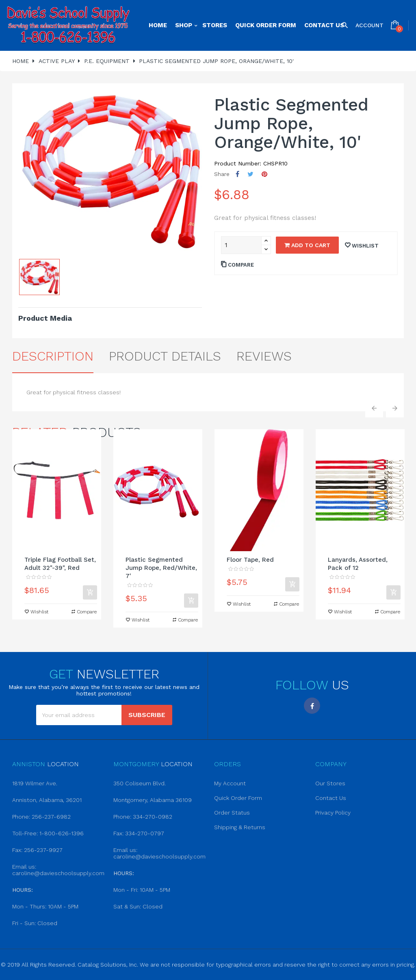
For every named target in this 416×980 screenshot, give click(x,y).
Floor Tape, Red (250, 560)
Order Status (232, 813)
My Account (230, 783)
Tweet (250, 174)
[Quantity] (241, 245)
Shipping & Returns (240, 827)
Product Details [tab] (165, 356)
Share (237, 174)
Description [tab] (53, 356)
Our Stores (330, 783)
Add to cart (307, 245)
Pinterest (264, 174)
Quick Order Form (238, 798)
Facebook (312, 706)
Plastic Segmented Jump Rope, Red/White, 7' (161, 568)
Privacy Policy (333, 813)
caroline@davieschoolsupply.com (58, 873)
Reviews (264, 356)
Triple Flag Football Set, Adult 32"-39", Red (60, 564)
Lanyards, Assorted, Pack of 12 (358, 564)
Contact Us (331, 798)
